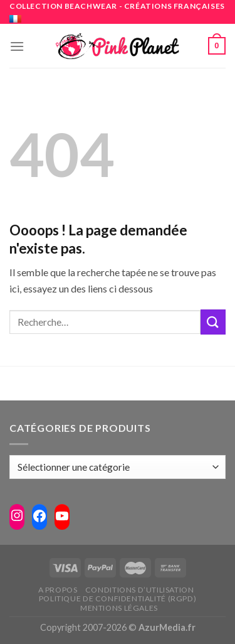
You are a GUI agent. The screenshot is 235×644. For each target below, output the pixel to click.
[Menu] (17, 46)
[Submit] (213, 322)
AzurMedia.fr (167, 627)
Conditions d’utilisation (140, 590)
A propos (58, 590)
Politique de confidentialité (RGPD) (118, 598)
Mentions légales (119, 608)
